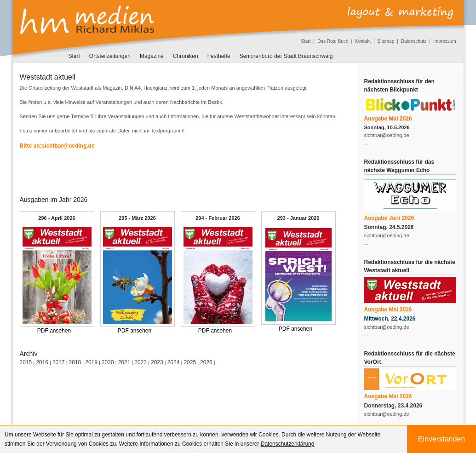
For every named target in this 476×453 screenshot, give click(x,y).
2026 (206, 362)
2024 (174, 362)
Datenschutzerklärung (288, 444)
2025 (190, 362)
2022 (141, 362)
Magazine (152, 56)
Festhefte (219, 56)
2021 (124, 362)
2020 (108, 362)
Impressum (444, 41)
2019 (91, 362)
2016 (42, 362)
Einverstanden (442, 439)
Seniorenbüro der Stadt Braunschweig (286, 56)
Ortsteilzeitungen (110, 56)
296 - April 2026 (57, 218)
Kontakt (363, 41)
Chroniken (186, 56)
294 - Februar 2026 (218, 218)
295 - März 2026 (137, 218)
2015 (26, 362)
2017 (59, 362)
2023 (157, 362)
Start (306, 41)
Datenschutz (414, 41)
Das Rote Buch (333, 41)
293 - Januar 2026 (298, 218)
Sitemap (386, 41)
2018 (75, 362)
